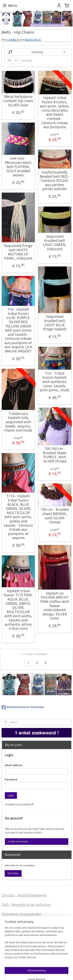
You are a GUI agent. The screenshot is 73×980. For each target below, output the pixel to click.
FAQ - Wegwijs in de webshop (26, 905)
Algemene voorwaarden (21, 914)
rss (14, 973)
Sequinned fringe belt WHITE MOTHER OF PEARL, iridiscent (18, 252)
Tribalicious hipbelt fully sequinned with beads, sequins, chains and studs (18, 422)
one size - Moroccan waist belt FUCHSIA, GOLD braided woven (18, 167)
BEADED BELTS (33, 40)
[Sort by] (37, 52)
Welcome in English (18, 945)
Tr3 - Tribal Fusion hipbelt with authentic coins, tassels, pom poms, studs (55, 382)
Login (11, 795)
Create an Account (18, 841)
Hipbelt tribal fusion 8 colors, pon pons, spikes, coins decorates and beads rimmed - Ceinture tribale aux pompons (55, 112)
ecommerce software (29, 973)
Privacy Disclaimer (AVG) (22, 935)
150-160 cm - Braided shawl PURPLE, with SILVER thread (55, 455)
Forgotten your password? (19, 804)
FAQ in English (14, 951)
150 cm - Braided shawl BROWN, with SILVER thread (55, 516)
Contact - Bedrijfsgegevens (24, 895)
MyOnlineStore (64, 973)
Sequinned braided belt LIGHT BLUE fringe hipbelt (55, 323)
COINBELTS (13, 40)
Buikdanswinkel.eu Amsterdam (23, 707)
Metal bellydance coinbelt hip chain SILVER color (18, 101)
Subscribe (13, 873)
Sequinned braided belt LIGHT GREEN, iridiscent (55, 243)
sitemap (6, 973)
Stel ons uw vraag (16, 929)
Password (11, 780)
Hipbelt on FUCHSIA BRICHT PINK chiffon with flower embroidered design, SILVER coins (55, 606)
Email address (14, 765)
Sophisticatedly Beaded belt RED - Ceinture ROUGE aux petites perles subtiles (55, 181)
